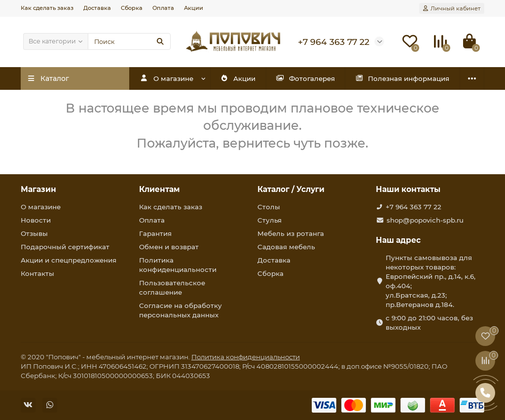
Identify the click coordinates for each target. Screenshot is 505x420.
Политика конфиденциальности (178, 265)
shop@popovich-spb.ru (425, 220)
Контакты (37, 273)
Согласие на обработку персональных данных (180, 310)
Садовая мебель (286, 247)
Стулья (270, 220)
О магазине (167, 78)
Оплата (163, 8)
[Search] (129, 41)
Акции (194, 8)
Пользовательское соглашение (172, 287)
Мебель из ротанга (291, 233)
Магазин (38, 189)
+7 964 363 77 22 (414, 207)
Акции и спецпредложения (69, 260)
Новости (36, 220)
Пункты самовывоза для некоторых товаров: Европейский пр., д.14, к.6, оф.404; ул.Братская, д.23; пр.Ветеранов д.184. (431, 281)
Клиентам (160, 189)
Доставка (97, 8)
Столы (269, 207)
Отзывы (34, 233)
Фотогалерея (305, 78)
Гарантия (155, 233)
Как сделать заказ (47, 8)
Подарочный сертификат (65, 247)
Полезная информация (402, 78)
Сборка (132, 8)
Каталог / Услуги (291, 189)
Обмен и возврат (169, 247)
